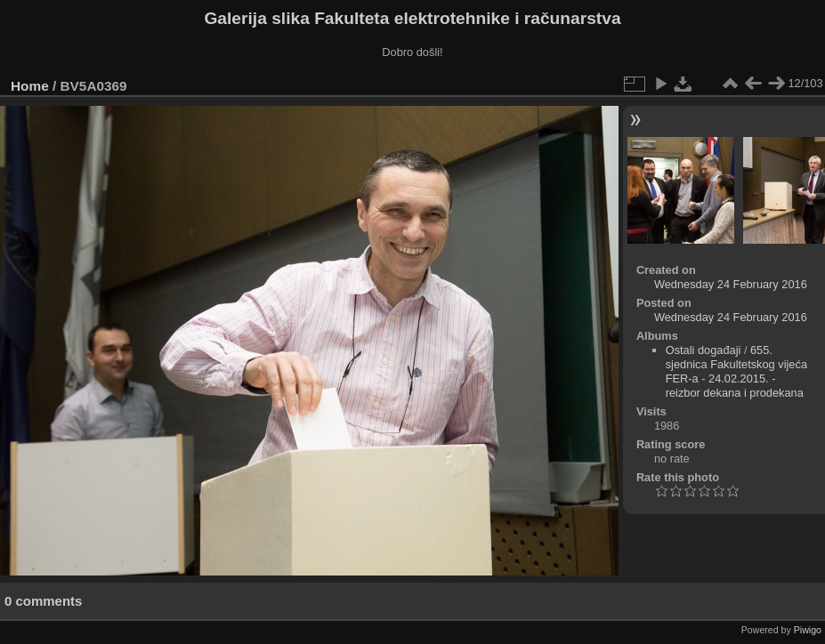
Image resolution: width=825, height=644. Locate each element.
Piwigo (808, 630)
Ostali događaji (704, 350)
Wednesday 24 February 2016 (731, 284)
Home (30, 86)
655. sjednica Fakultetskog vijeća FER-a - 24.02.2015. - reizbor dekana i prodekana (736, 371)
